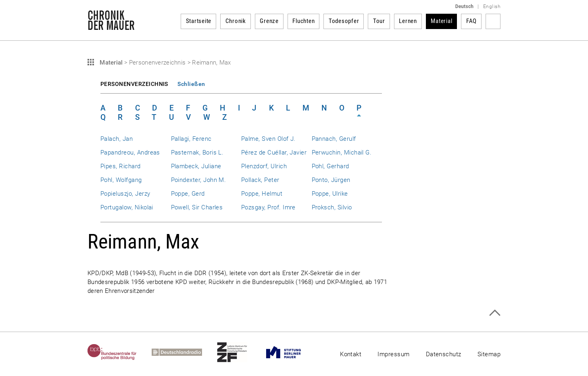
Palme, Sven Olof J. (268, 139)
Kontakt (351, 354)
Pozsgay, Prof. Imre (268, 207)
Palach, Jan (117, 139)
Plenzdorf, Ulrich (264, 166)
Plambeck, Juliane (196, 166)
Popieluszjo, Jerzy (125, 194)
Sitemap (489, 354)
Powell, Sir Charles (197, 207)
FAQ (471, 21)
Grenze (269, 21)
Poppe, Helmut (262, 194)
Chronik (236, 21)
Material (441, 21)
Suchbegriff (493, 21)
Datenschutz (444, 354)
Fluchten (303, 21)
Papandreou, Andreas (130, 152)
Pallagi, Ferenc (191, 139)
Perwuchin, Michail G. (342, 152)
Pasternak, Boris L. (197, 152)
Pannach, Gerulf (334, 139)
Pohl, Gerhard (330, 166)
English (492, 6)
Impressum (393, 354)
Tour (379, 21)
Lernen (408, 21)
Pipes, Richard (121, 166)
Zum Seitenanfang (495, 313)
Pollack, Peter (260, 180)
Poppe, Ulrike (330, 194)
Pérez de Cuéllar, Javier (274, 152)
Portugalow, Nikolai (127, 207)
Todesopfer (344, 21)
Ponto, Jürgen (331, 180)
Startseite (199, 21)
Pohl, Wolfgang (121, 180)
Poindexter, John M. (199, 180)
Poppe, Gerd (188, 194)
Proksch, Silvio (332, 207)
